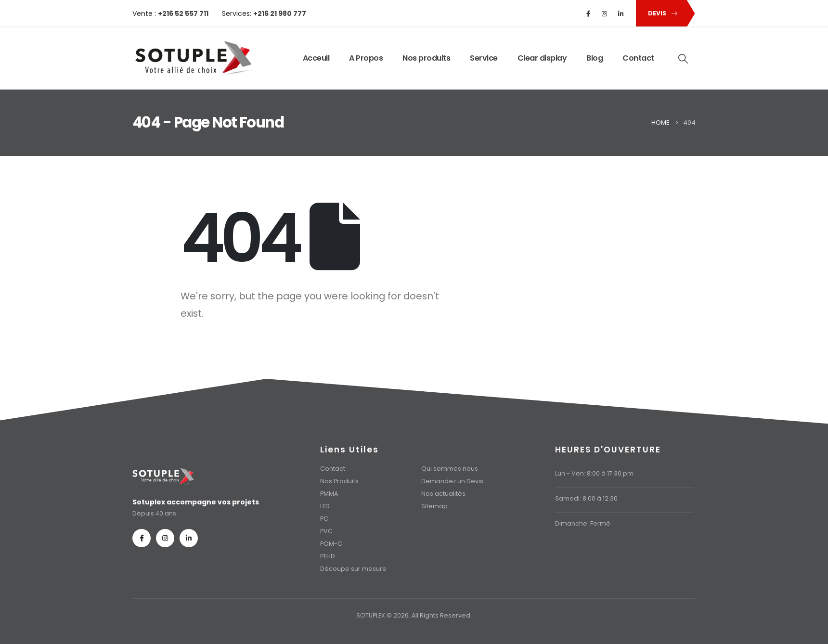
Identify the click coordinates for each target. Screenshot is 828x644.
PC (324, 519)
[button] (661, 13)
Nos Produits (339, 481)
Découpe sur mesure (353, 569)
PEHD (328, 556)
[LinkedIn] (621, 13)
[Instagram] (605, 13)
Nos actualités (443, 494)
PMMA (329, 494)
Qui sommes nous (450, 469)
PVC (326, 531)
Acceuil (316, 58)
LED (325, 506)
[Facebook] (588, 13)
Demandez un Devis (452, 481)
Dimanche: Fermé (583, 523)
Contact (638, 58)
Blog (595, 58)
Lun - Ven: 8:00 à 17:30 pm (594, 473)
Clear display (542, 58)
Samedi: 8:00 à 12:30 (586, 498)
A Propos (366, 58)
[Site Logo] (193, 58)
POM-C (331, 544)
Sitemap (434, 506)
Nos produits (426, 58)
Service (484, 58)
